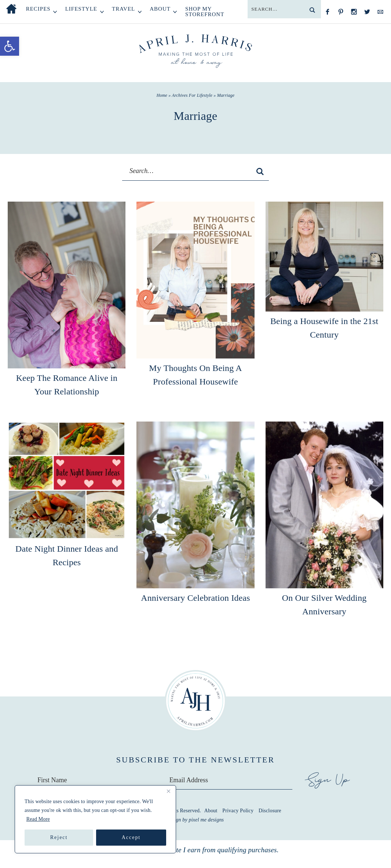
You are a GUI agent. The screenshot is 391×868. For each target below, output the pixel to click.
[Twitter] (367, 12)
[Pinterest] (341, 12)
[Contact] (380, 12)
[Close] (168, 791)
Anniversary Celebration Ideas (195, 597)
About (160, 9)
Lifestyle (81, 9)
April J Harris (196, 51)
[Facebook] (328, 12)
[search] (312, 10)
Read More (38, 819)
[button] (10, 46)
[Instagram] (354, 12)
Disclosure (270, 810)
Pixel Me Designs (207, 819)
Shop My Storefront (205, 12)
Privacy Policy (238, 810)
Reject (59, 837)
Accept (131, 837)
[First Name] (97, 780)
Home (11, 9)
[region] (95, 819)
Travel (123, 9)
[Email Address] (231, 780)
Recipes (38, 9)
